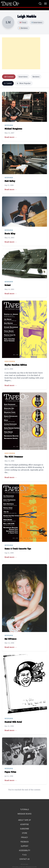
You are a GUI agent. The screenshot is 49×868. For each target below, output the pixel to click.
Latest (8, 83)
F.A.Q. (25, 855)
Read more (11, 137)
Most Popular (24, 83)
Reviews (36, 77)
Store (25, 833)
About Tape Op (24, 820)
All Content (9, 77)
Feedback (25, 842)
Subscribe (25, 829)
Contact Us (24, 859)
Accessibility (25, 850)
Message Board (24, 814)
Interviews (23, 77)
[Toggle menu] (45, 4)
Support (25, 846)
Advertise (24, 824)
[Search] (40, 4)
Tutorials (25, 810)
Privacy (24, 837)
